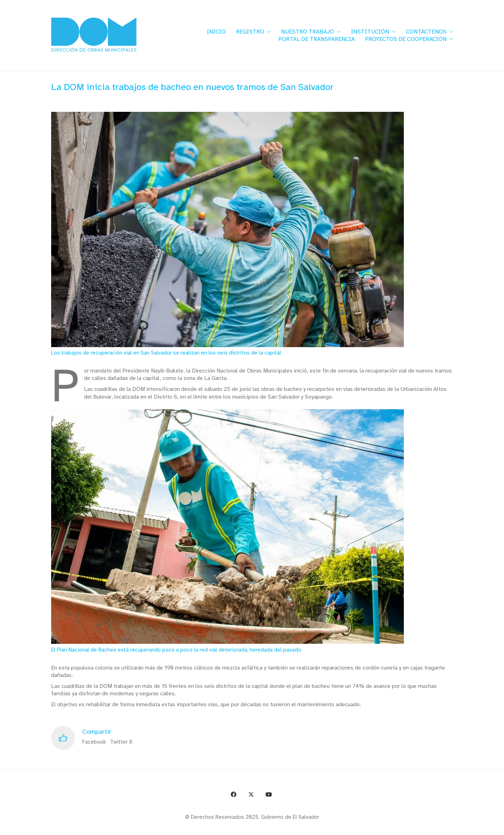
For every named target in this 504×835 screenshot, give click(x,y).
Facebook (94, 742)
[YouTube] (269, 794)
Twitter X (121, 742)
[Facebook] (233, 794)
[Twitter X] (251, 794)
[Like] (63, 738)
